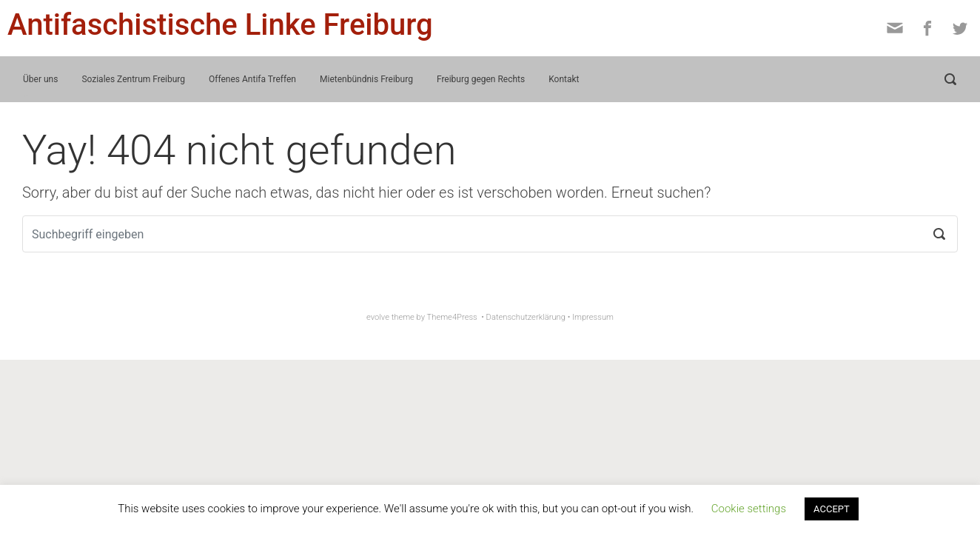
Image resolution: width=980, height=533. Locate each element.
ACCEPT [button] (832, 509)
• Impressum (591, 317)
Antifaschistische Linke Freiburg (220, 25)
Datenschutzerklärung (526, 317)
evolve (378, 317)
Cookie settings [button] (749, 509)
